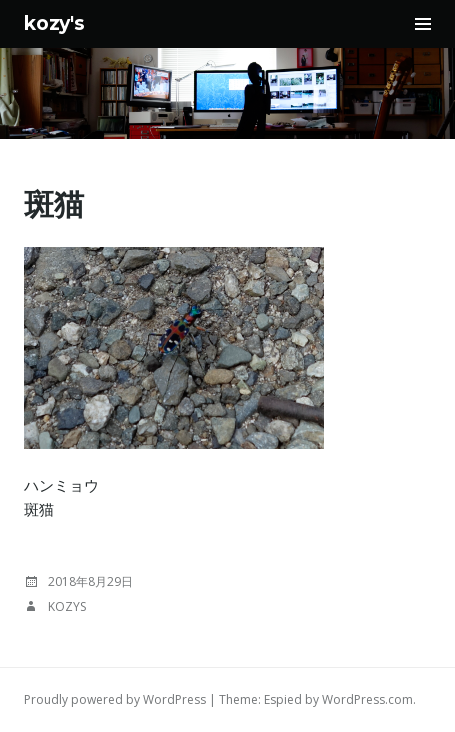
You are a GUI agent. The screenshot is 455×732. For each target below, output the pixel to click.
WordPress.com (367, 699)
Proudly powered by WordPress (115, 699)
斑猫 (53, 204)
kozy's (54, 23)
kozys (67, 606)
